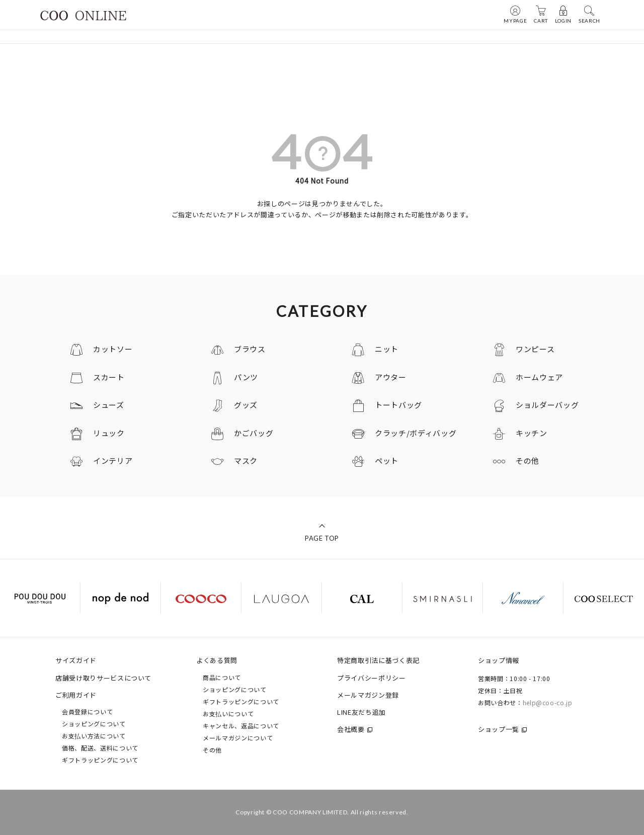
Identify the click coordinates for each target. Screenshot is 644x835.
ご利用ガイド (76, 695)
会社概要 (351, 729)
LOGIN (563, 14)
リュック (109, 433)
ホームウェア (539, 377)
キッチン (532, 433)
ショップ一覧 (499, 729)
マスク (246, 461)
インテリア (113, 461)
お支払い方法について (94, 736)
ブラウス (250, 349)
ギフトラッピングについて (100, 760)
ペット (387, 461)
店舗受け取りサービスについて (103, 678)
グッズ (246, 405)
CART (541, 14)
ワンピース (535, 349)
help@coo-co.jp (548, 702)
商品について (222, 677)
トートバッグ (398, 405)
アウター (391, 377)
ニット (387, 349)
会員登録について (87, 712)
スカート (109, 377)
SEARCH (589, 14)
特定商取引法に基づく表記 (378, 660)
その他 (528, 461)
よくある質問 (217, 660)
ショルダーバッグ (547, 405)
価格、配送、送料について (100, 748)
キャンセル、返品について (241, 726)
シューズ (109, 405)
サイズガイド (76, 660)
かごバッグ (254, 433)
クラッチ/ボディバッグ (416, 433)
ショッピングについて (94, 724)
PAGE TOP (322, 538)
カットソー (113, 349)
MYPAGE (515, 14)
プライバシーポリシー (372, 678)
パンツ (246, 377)
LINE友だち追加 (361, 712)
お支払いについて (228, 714)
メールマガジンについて (238, 738)
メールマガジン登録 (368, 695)
